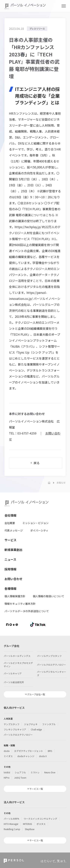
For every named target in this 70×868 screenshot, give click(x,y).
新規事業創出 (13, 550)
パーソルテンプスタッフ (49, 656)
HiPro (7, 778)
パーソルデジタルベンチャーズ (52, 673)
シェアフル (20, 772)
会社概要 (10, 523)
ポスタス (41, 824)
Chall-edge (36, 729)
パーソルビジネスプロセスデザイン (18, 665)
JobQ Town (20, 778)
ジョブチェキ (31, 724)
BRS (50, 751)
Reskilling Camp (12, 829)
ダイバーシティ (39, 530)
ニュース (10, 559)
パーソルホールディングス (17, 656)
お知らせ (61, 483)
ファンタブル (49, 724)
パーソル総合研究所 (14, 682)
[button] (64, 6)
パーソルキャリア (13, 673)
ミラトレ (35, 772)
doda (7, 751)
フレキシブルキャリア (15, 729)
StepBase (30, 829)
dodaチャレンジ (26, 756)
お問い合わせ (13, 579)
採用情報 (10, 569)
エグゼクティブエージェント (29, 751)
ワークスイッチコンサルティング (40, 819)
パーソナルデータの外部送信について (27, 611)
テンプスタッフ (12, 724)
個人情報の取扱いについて (49, 596)
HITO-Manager (11, 824)
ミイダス (8, 756)
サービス (10, 540)
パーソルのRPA (11, 819)
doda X (43, 756)
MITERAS (27, 824)
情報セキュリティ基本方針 (20, 604)
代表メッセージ (14, 530)
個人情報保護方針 (15, 596)
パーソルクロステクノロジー (51, 665)
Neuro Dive (50, 772)
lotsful (7, 772)
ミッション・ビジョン (35, 523)
